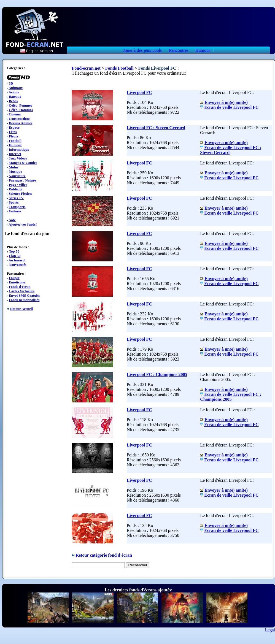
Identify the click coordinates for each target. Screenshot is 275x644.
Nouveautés (18, 265)
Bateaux (15, 97)
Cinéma (15, 114)
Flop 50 (15, 256)
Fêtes (13, 132)
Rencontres (179, 50)
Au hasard (17, 260)
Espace (14, 127)
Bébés (13, 101)
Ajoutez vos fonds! (23, 224)
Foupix (14, 278)
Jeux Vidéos (18, 158)
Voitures (15, 211)
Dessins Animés (21, 123)
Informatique (19, 149)
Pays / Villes (18, 185)
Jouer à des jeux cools (142, 50)
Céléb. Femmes (20, 105)
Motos (14, 167)
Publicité (16, 189)
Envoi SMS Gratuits (24, 295)
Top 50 (14, 251)
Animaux (16, 88)
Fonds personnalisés (24, 300)
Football (15, 141)
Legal (270, 630)
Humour (203, 50)
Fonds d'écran (20, 287)
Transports (17, 207)
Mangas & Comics (23, 163)
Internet (15, 154)
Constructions (20, 119)
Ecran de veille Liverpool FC (231, 107)
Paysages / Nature (22, 180)
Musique (15, 171)
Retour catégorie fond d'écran (104, 555)
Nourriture (17, 176)
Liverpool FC (139, 92)
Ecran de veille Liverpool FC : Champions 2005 (231, 397)
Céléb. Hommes (21, 110)
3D (11, 83)
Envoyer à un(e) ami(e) (226, 102)
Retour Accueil (21, 309)
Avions (14, 92)
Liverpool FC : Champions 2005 (157, 374)
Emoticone (17, 282)
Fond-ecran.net (86, 68)
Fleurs (14, 136)
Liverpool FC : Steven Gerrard (156, 128)
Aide (12, 220)
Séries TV (16, 198)
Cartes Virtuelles (22, 291)
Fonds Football (119, 68)
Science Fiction (20, 194)
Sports (14, 202)
